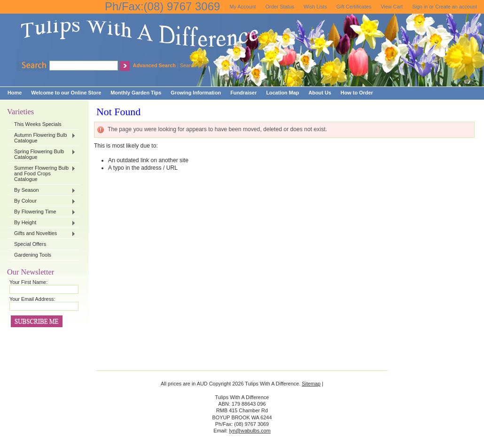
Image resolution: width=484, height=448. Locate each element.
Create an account (456, 7)
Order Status (280, 7)
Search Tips (193, 65)
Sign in (420, 7)
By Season (43, 190)
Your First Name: (28, 282)
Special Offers (30, 244)
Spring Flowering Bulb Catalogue (43, 154)
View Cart (392, 7)
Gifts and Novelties (43, 234)
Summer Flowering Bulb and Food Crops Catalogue (43, 173)
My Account (242, 7)
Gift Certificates (354, 7)
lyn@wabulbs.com (250, 431)
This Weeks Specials (38, 124)
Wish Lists (315, 7)
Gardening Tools (33, 255)
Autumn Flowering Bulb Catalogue (43, 138)
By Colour (43, 201)
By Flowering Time (43, 212)
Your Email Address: (32, 299)
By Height (43, 223)
